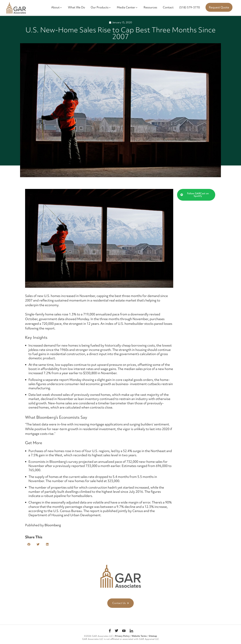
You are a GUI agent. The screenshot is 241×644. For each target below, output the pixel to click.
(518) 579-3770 (190, 7)
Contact (168, 7)
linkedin (131, 631)
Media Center (127, 7)
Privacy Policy (122, 636)
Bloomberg (52, 525)
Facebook (110, 631)
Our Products (101, 7)
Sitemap (153, 636)
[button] (29, 544)
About (57, 7)
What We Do (76, 7)
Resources (150, 7)
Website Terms (139, 636)
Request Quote (219, 7)
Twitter (116, 631)
